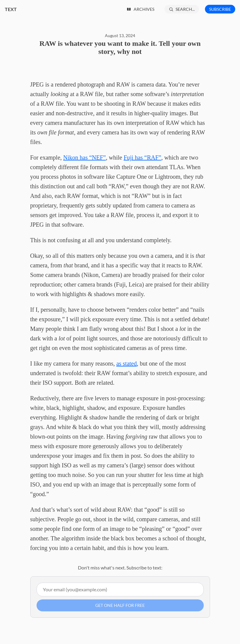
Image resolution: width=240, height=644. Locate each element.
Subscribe (220, 9)
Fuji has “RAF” (143, 157)
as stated (126, 363)
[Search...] (182, 9)
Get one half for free (120, 605)
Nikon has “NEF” (84, 157)
